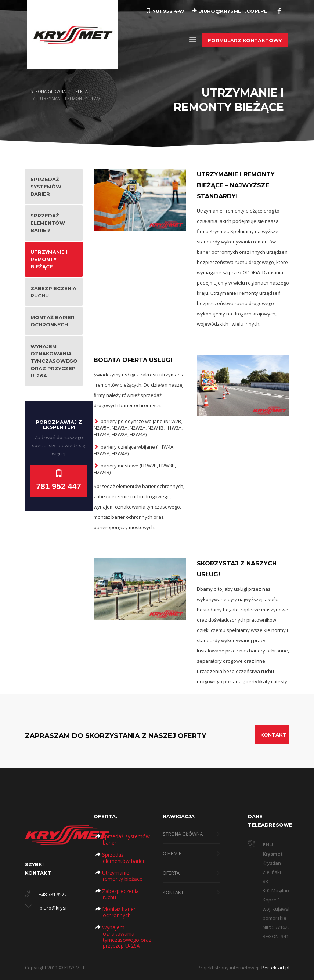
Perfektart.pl (275, 968)
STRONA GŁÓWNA (48, 91)
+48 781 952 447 (56, 894)
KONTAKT (273, 735)
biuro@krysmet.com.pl (64, 908)
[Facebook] (279, 11)
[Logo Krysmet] (73, 34)
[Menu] (193, 41)
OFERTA (80, 91)
